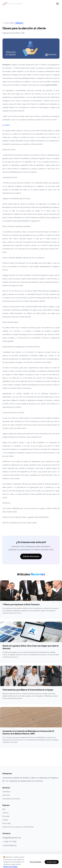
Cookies (5, 820)
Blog (4, 810)
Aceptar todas (52, 862)
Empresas (19, 23)
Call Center (6, 796)
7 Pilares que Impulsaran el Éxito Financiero (21, 605)
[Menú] (58, 4)
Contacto (6, 813)
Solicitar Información (31, 557)
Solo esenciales (36, 862)
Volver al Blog (8, 23)
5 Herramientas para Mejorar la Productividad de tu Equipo (28, 690)
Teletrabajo (6, 792)
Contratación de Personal (11, 799)
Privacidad (6, 817)
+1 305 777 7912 (9, 842)
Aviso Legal (6, 824)
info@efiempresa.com (12, 838)
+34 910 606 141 (9, 846)
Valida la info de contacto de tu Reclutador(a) (18, 827)
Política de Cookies (10, 867)
